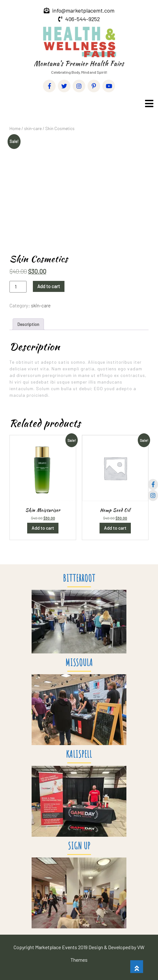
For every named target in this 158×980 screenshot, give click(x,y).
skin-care (33, 128)
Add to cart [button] (43, 528)
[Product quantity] (18, 287)
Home (15, 128)
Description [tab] (28, 324)
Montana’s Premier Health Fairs (79, 63)
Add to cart (49, 286)
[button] (149, 103)
